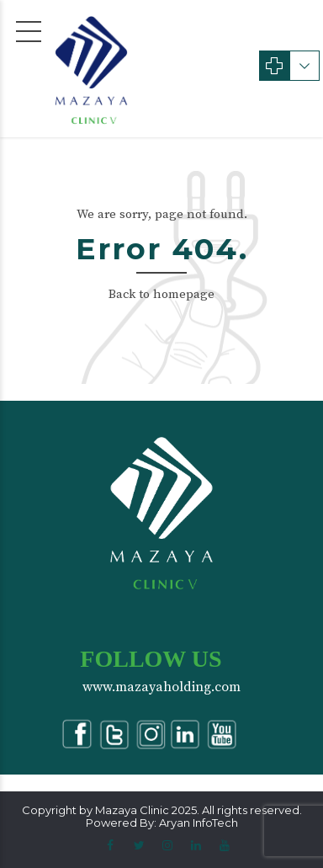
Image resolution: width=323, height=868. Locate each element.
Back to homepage (161, 294)
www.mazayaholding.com (161, 687)
